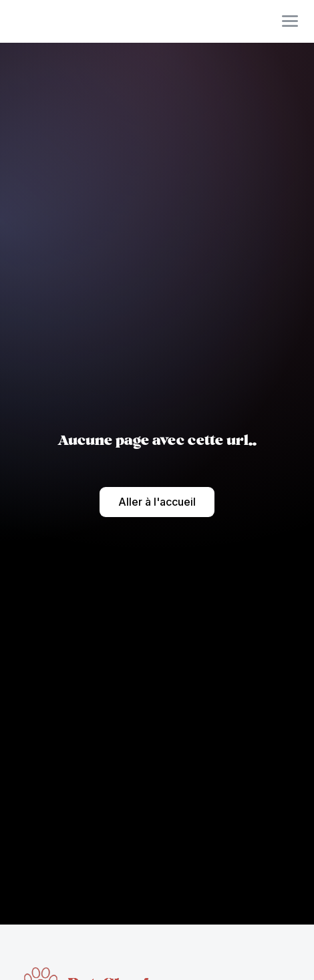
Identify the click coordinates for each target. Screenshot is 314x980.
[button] (290, 21)
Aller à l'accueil (157, 502)
